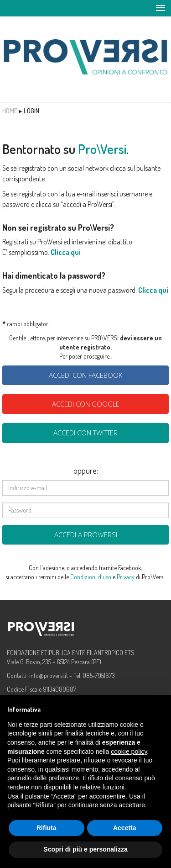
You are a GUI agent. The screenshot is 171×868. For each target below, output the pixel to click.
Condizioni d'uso (91, 577)
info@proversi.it (49, 675)
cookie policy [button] (129, 752)
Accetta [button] (125, 828)
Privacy (126, 577)
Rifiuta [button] (47, 828)
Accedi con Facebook (85, 375)
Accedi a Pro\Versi (86, 535)
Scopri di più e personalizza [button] (85, 849)
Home (10, 111)
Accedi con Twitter (85, 433)
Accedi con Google (86, 404)
